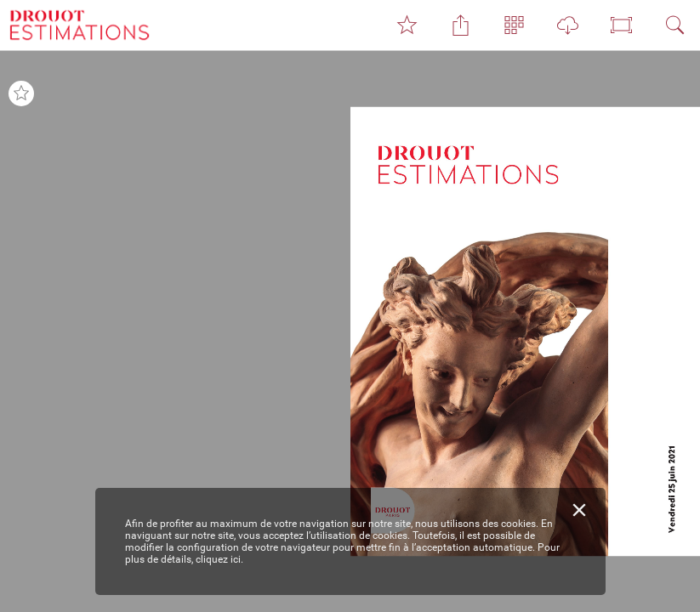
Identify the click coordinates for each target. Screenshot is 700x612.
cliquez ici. (219, 559)
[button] (407, 25)
